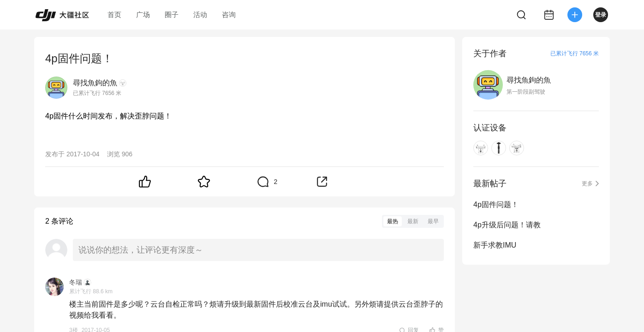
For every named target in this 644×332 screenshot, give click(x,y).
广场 (143, 15)
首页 (114, 15)
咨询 (229, 15)
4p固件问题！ (496, 205)
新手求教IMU (495, 245)
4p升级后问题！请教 (507, 225)
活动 (200, 15)
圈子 (172, 15)
